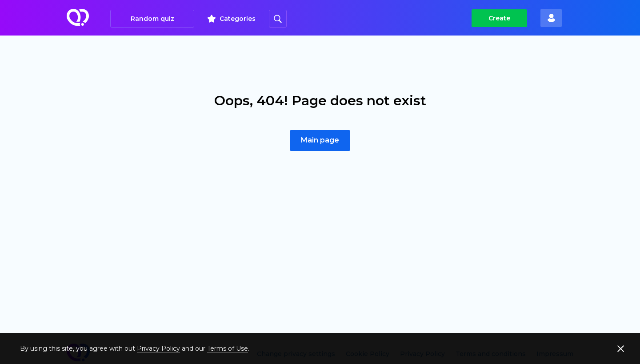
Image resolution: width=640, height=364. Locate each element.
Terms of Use (228, 348)
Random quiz (152, 19)
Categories (238, 19)
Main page (320, 140)
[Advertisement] (320, 254)
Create (499, 18)
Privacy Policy (158, 348)
